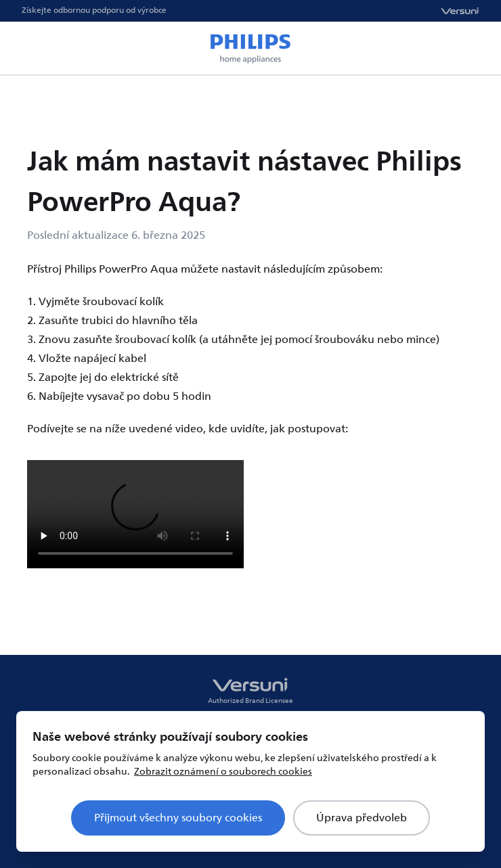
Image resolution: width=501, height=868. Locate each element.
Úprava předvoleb (362, 818)
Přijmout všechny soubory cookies (178, 818)
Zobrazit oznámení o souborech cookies (223, 772)
